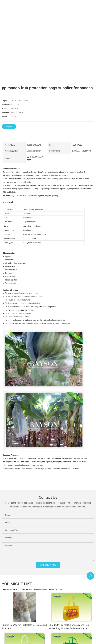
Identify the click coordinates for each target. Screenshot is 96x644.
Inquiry (9, 126)
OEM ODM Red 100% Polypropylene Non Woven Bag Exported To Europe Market (69, 627)
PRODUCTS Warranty (11, 589)
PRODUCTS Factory (57, 589)
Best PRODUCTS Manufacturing (34, 589)
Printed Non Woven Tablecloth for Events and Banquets (24, 627)
